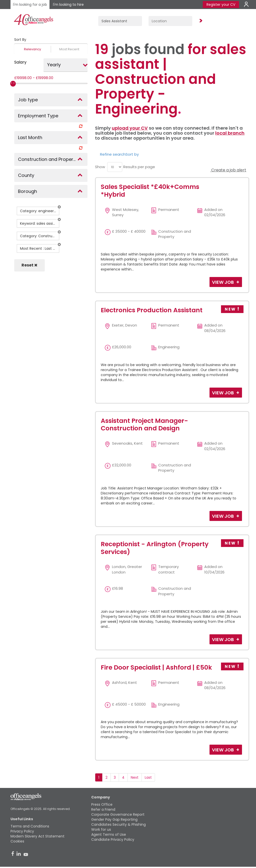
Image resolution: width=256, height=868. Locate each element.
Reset (29, 265)
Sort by (132, 154)
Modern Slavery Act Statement (37, 836)
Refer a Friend (103, 809)
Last (148, 777)
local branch (230, 133)
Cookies (17, 841)
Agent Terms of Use (109, 834)
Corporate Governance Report (118, 814)
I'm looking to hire (68, 5)
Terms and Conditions (30, 826)
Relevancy (32, 49)
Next (135, 777)
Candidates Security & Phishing (118, 824)
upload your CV (130, 128)
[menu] (115, 167)
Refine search (113, 154)
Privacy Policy (22, 831)
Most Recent (69, 49)
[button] (59, 207)
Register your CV (221, 5)
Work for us (101, 829)
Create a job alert (228, 170)
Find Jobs (200, 21)
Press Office (102, 804)
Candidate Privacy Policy (113, 839)
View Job (223, 282)
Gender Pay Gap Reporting (114, 819)
